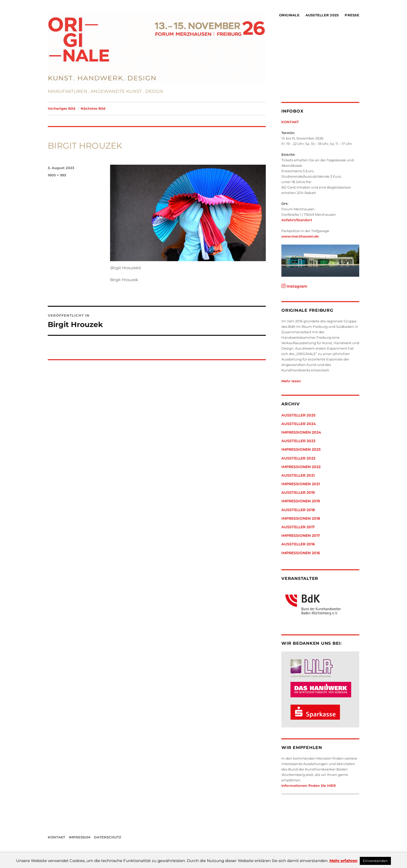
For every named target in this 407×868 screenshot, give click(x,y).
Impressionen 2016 (301, 553)
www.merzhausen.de (300, 236)
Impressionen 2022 (301, 467)
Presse (352, 15)
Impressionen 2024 (301, 432)
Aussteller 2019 (298, 492)
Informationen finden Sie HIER (309, 786)
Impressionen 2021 (301, 484)
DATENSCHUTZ (108, 837)
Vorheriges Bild (62, 108)
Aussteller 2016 (298, 544)
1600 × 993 (57, 175)
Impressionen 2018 (301, 518)
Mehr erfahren (343, 861)
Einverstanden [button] (375, 861)
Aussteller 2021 (298, 475)
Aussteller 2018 (298, 510)
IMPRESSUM (80, 837)
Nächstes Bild (93, 108)
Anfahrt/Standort (297, 220)
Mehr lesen (291, 381)
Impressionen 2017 (301, 536)
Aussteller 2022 (298, 458)
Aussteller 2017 (298, 527)
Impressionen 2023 (301, 449)
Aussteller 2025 (322, 15)
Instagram (294, 286)
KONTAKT (290, 122)
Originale (289, 15)
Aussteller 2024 (299, 424)
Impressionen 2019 (301, 501)
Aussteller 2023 (298, 441)
